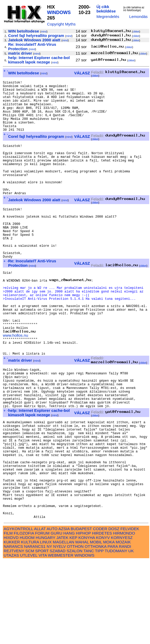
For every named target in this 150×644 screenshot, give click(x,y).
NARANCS (13, 629)
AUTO (52, 612)
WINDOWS (59, 12)
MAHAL (82, 625)
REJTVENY (14, 634)
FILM (8, 616)
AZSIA (64, 612)
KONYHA (87, 620)
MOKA (109, 625)
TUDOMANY (116, 634)
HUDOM (27, 620)
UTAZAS (11, 638)
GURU (57, 616)
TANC (89, 634)
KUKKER (12, 625)
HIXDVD (11, 620)
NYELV (60, 629)
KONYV (103, 620)
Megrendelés (108, 17)
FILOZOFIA (24, 616)
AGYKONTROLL (18, 612)
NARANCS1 (35, 629)
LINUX (46, 625)
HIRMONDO (124, 616)
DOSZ (114, 612)
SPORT (42, 634)
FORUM (42, 616)
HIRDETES (102, 616)
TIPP (99, 634)
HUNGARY (45, 620)
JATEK (62, 620)
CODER (100, 612)
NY (49, 629)
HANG (69, 616)
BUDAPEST (81, 612)
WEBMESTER (61, 638)
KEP (73, 620)
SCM (30, 634)
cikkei (136, 32)
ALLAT (40, 612)
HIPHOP (83, 616)
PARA (113, 629)
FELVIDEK (130, 612)
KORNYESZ (122, 620)
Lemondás (138, 17)
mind (44, 32)
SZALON (74, 634)
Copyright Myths (61, 24)
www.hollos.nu (15, 383)
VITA (43, 638)
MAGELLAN (64, 625)
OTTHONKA (96, 629)
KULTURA (30, 625)
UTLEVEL (29, 638)
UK (131, 634)
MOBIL (96, 625)
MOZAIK (123, 625)
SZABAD (58, 634)
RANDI (125, 629)
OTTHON (75, 629)
